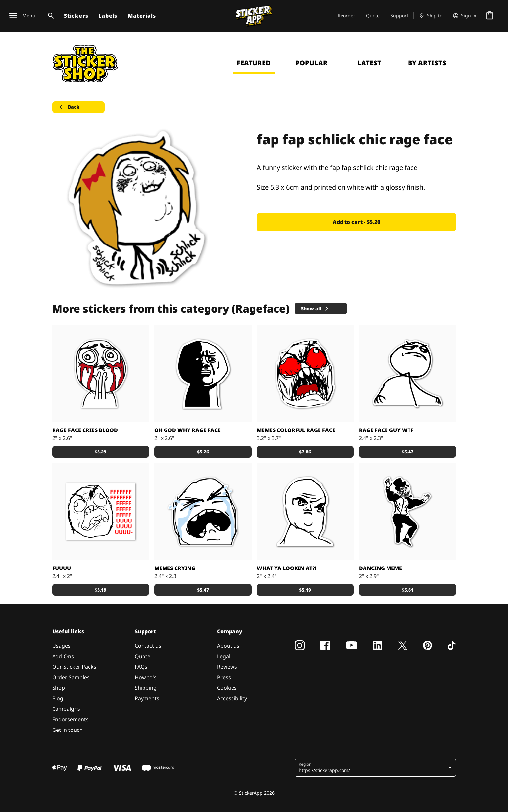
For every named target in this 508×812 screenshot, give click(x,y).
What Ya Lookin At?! (287, 568)
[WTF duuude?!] (408, 374)
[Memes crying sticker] (203, 512)
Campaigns (66, 709)
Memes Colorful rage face (296, 430)
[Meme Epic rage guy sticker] (101, 512)
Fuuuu (62, 568)
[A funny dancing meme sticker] (408, 512)
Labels (108, 16)
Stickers (76, 16)
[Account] (465, 16)
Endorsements (70, 719)
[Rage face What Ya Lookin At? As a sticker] (305, 512)
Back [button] (69, 107)
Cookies (227, 688)
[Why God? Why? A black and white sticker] (203, 374)
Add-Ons (63, 656)
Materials (142, 16)
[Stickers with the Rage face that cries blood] (101, 374)
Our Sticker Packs (74, 667)
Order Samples (71, 677)
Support (399, 16)
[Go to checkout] (490, 16)
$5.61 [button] (408, 590)
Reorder (346, 16)
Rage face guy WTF (386, 430)
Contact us (148, 646)
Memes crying (175, 568)
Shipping (146, 688)
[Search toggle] (50, 16)
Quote (373, 16)
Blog (58, 698)
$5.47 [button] (408, 452)
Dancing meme (380, 568)
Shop (59, 688)
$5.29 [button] (100, 452)
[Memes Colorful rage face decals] (305, 374)
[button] (376, 768)
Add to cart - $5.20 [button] (356, 222)
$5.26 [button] (203, 452)
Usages (61, 646)
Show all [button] (315, 308)
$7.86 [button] (305, 452)
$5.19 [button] (100, 590)
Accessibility (232, 698)
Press (224, 677)
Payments (147, 698)
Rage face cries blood (85, 430)
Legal (224, 656)
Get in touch (67, 730)
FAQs (141, 667)
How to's (146, 677)
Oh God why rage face (188, 430)
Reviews (227, 667)
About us (228, 646)
